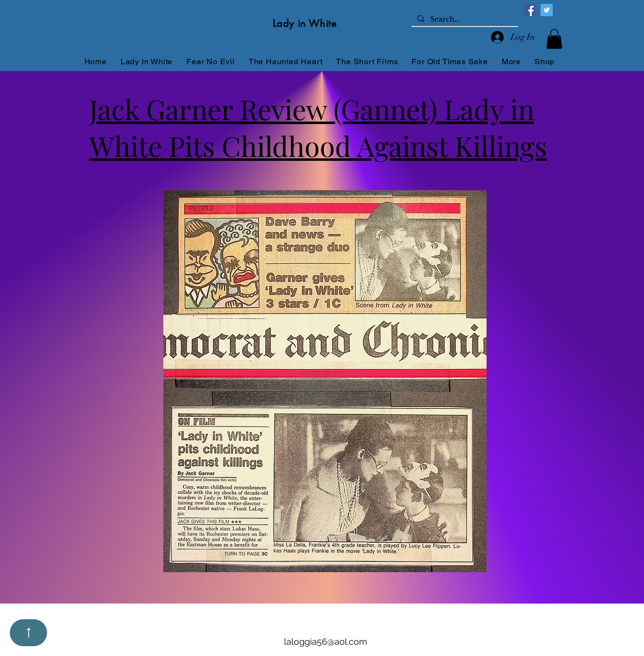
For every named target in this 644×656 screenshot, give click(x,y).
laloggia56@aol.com (326, 642)
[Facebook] (529, 10)
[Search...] (464, 20)
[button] (554, 39)
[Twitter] (547, 10)
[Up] (28, 633)
